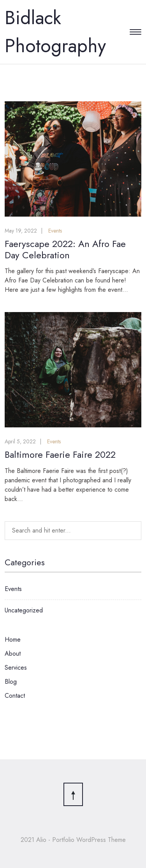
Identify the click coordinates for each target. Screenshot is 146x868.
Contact (15, 696)
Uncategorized (24, 610)
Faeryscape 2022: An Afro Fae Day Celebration (65, 249)
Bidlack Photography (55, 32)
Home (13, 640)
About (13, 654)
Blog (11, 682)
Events (55, 231)
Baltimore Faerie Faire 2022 (60, 454)
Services (16, 668)
